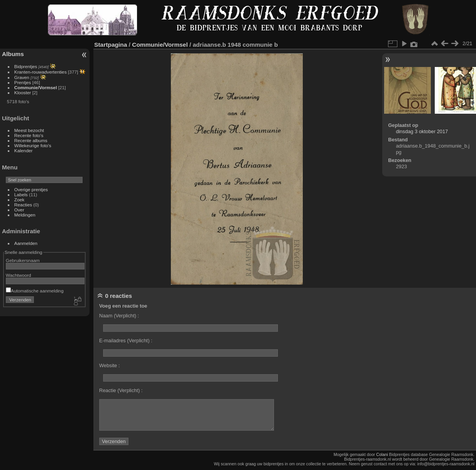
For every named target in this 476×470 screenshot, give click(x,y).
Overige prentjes (31, 189)
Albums (13, 54)
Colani (382, 454)
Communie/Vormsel (36, 87)
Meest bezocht (29, 130)
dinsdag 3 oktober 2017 (422, 131)
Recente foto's (29, 135)
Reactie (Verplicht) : (121, 390)
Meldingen (25, 215)
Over (19, 210)
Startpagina (111, 45)
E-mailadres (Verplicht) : (126, 341)
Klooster (23, 92)
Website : (110, 365)
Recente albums (31, 140)
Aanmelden (26, 243)
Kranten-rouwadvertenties (41, 72)
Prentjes (23, 82)
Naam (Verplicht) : (119, 316)
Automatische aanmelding (35, 291)
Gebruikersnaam (23, 260)
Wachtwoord (18, 275)
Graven (22, 77)
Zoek (19, 200)
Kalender (24, 151)
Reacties (23, 205)
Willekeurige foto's (33, 145)
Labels (21, 195)
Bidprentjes (26, 66)
